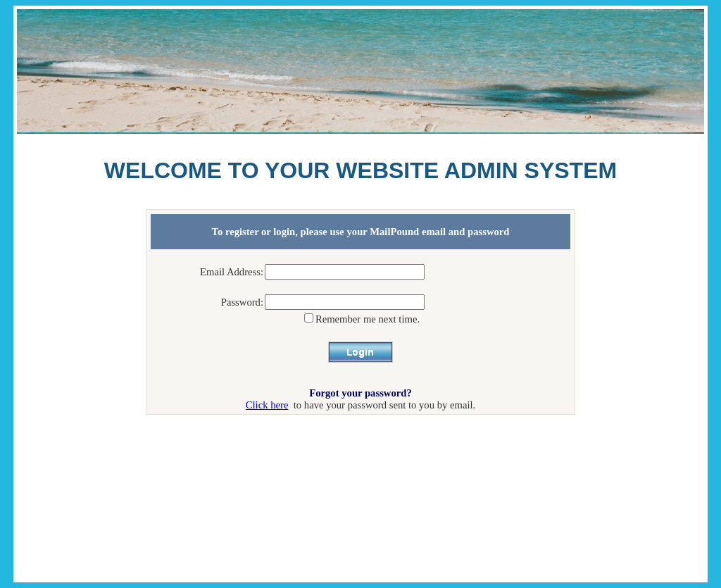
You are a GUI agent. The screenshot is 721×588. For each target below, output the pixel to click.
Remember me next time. (368, 319)
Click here (267, 405)
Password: (242, 302)
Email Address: (232, 272)
